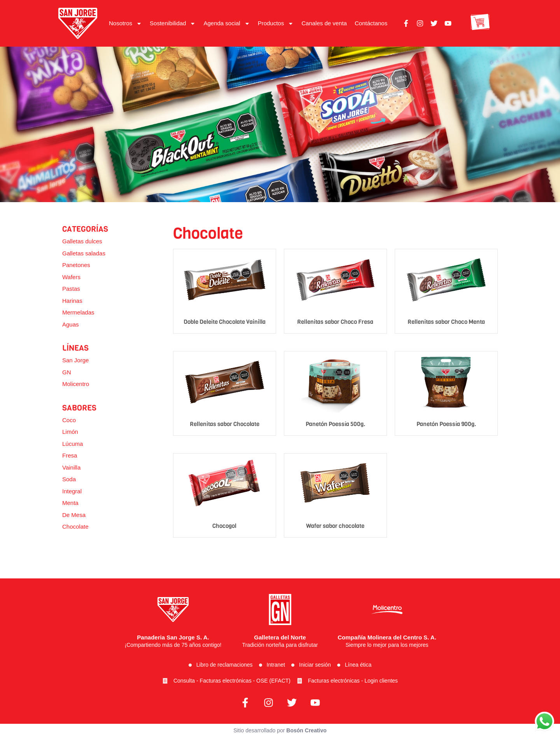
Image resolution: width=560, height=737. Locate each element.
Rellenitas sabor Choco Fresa (335, 322)
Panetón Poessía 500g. (335, 424)
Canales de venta (324, 23)
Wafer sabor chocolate (335, 526)
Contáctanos (371, 23)
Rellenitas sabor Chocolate (225, 424)
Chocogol (224, 526)
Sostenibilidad (173, 24)
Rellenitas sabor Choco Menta (446, 322)
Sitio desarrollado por (280, 730)
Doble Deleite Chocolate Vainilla (225, 322)
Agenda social (227, 24)
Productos (276, 24)
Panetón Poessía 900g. (446, 424)
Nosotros (125, 24)
